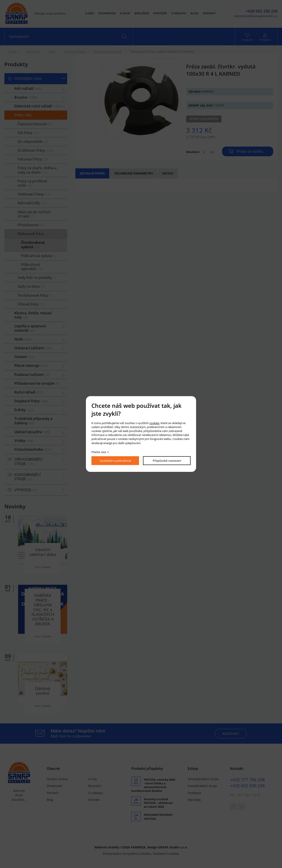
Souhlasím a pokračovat (115, 461)
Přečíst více (99, 452)
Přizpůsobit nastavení (167, 461)
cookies (154, 423)
